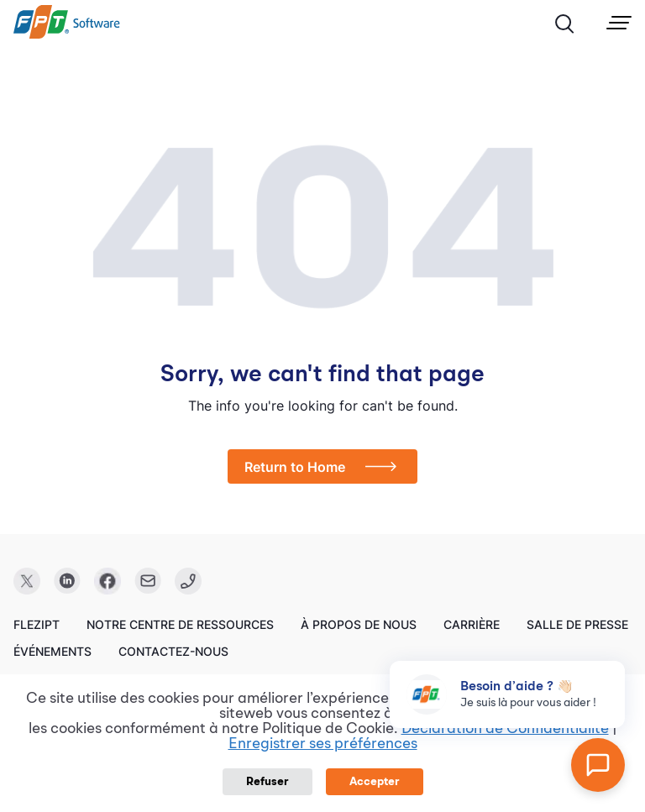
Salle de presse (577, 624)
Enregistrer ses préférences (323, 744)
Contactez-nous (173, 651)
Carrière (472, 624)
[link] (67, 34)
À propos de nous (359, 624)
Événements (52, 651)
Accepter (375, 782)
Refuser (267, 782)
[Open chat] (598, 765)
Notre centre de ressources (180, 624)
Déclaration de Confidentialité (505, 729)
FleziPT (37, 624)
